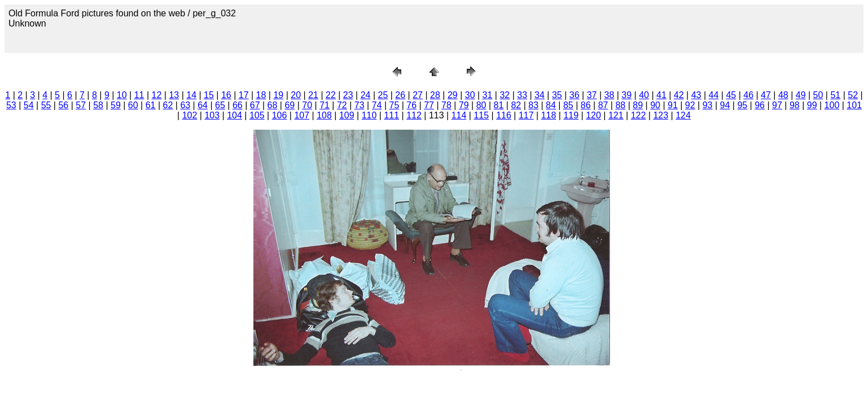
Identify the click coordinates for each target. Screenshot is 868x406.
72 (342, 105)
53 (11, 105)
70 (307, 105)
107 (302, 115)
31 (488, 95)
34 (540, 95)
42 (679, 95)
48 (783, 95)
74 (377, 105)
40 (644, 95)
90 (655, 105)
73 (360, 105)
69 (290, 105)
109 (347, 115)
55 (46, 105)
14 (191, 95)
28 (435, 95)
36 (575, 95)
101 (854, 105)
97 (777, 105)
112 (414, 115)
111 (391, 115)
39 (626, 95)
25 (383, 95)
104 (234, 115)
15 (209, 95)
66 (238, 105)
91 (673, 105)
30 (470, 95)
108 (324, 115)
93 (708, 105)
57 (81, 105)
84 (551, 105)
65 (220, 105)
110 (369, 115)
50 (818, 95)
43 (696, 95)
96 (760, 105)
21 (313, 95)
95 (742, 105)
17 (244, 95)
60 (133, 105)
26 (400, 95)
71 (325, 105)
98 (795, 105)
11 (139, 95)
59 (116, 105)
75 (394, 105)
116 (504, 115)
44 (714, 95)
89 (638, 105)
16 (226, 95)
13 (174, 95)
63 (185, 105)
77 (429, 105)
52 (853, 95)
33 (522, 95)
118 (549, 115)
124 (683, 115)
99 (812, 105)
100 (832, 105)
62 (168, 105)
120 (593, 115)
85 (568, 105)
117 (526, 115)
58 (98, 105)
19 (278, 95)
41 (661, 95)
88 (620, 105)
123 (661, 115)
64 (203, 105)
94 (725, 105)
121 (616, 115)
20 (296, 95)
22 (331, 95)
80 (481, 105)
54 (29, 105)
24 (366, 95)
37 (592, 95)
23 (348, 95)
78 (446, 105)
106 (280, 115)
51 (835, 95)
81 (499, 105)
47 (766, 95)
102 (190, 115)
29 (453, 95)
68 (273, 105)
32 (505, 95)
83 (533, 105)
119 (571, 115)
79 (464, 105)
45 (731, 95)
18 (261, 95)
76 (411, 105)
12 (157, 95)
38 (609, 95)
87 (603, 105)
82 (516, 105)
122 (639, 115)
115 (481, 115)
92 (690, 105)
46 (748, 95)
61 (151, 105)
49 (801, 95)
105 (257, 115)
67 (255, 105)
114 (459, 115)
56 (63, 105)
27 (418, 95)
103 (212, 115)
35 (557, 95)
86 (586, 105)
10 (122, 95)
